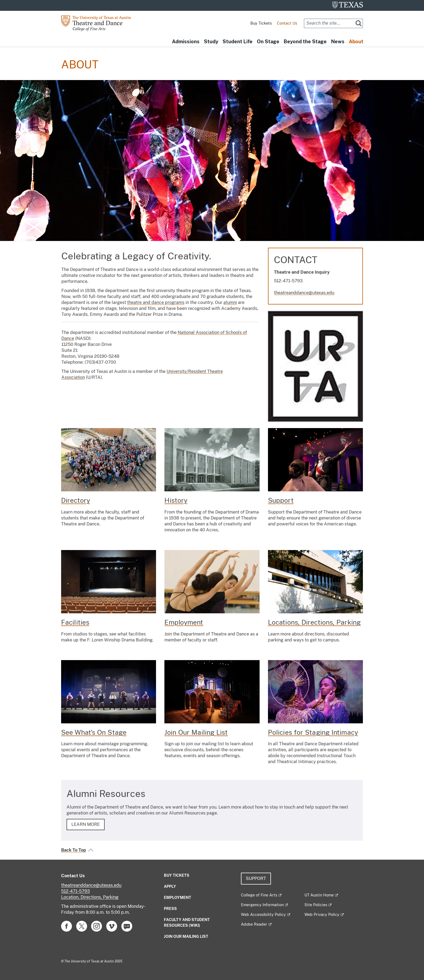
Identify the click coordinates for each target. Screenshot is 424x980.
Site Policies (316, 905)
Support (281, 500)
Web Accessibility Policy (263, 915)
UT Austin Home (319, 895)
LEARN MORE (86, 824)
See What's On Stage (94, 732)
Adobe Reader (254, 924)
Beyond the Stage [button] (294, 42)
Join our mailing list (186, 936)
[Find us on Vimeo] (112, 926)
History (176, 500)
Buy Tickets (261, 23)
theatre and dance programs (156, 302)
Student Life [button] (218, 42)
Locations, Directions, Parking (314, 622)
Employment (184, 622)
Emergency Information (262, 905)
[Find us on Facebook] (67, 926)
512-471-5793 (75, 891)
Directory (76, 500)
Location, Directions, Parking (90, 897)
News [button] (331, 42)
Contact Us (287, 23)
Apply (170, 886)
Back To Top (74, 850)
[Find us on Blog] (127, 926)
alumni (230, 302)
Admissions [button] (158, 42)
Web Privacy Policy (322, 915)
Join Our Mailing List (196, 732)
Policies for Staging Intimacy (313, 732)
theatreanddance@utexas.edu (304, 293)
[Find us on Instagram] (97, 926)
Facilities (75, 622)
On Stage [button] (253, 42)
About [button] (354, 42)
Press (170, 909)
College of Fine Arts (259, 895)
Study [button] (187, 42)
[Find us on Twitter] (82, 926)
